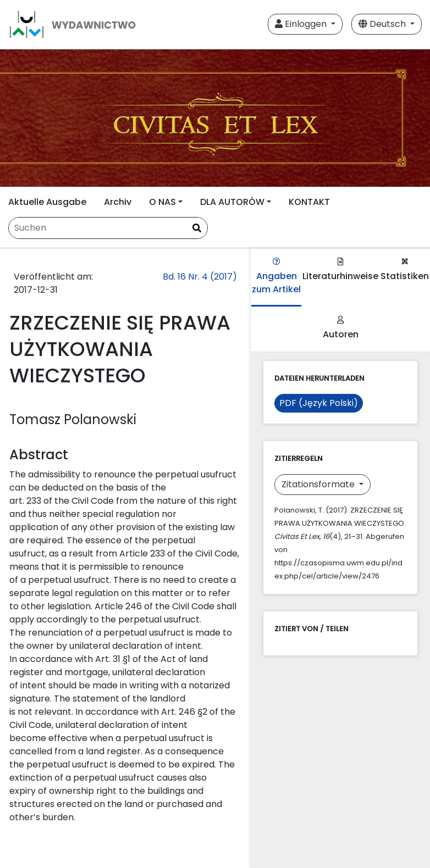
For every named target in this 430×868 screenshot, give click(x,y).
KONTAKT (309, 202)
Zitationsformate (319, 484)
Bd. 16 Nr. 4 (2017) (200, 277)
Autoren (341, 328)
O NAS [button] (162, 202)
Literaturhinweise (340, 270)
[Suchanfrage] (108, 228)
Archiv (118, 202)
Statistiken (405, 270)
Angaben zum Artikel (276, 277)
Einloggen (302, 24)
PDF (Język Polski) (319, 403)
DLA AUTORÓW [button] (232, 202)
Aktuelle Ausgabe (47, 202)
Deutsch (383, 24)
